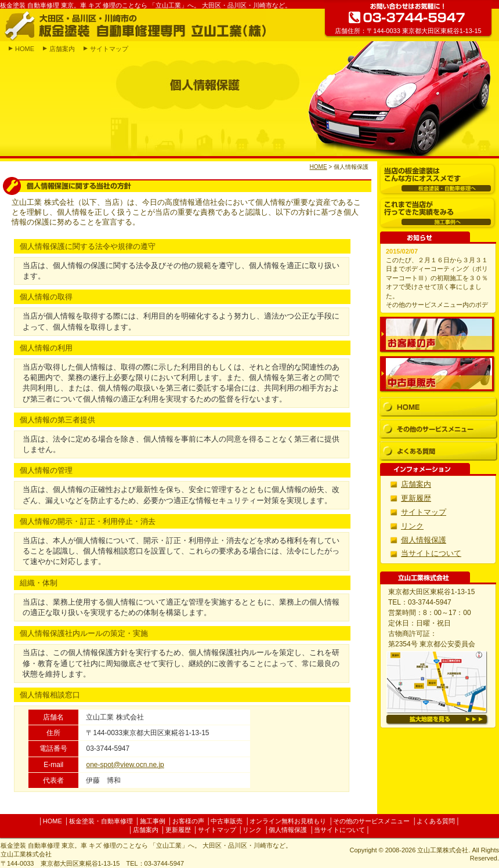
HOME (25, 49)
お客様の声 (437, 335)
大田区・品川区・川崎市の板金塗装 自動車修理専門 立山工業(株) (135, 25)
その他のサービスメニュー (438, 429)
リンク (412, 526)
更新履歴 (416, 498)
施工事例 (153, 821)
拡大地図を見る (437, 720)
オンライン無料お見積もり (288, 821)
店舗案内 (62, 49)
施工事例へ (438, 213)
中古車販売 (437, 374)
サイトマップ (109, 49)
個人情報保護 (424, 540)
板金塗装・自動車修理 (101, 821)
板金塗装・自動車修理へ (438, 180)
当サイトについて (431, 553)
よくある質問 (438, 451)
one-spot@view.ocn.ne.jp (125, 765)
